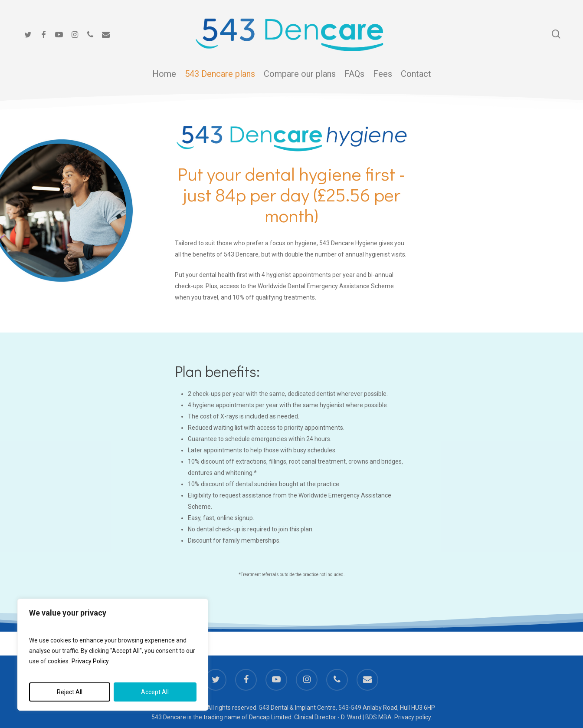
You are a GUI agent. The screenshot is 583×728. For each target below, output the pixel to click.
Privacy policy (413, 717)
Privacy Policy (90, 661)
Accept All (155, 692)
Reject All (70, 692)
